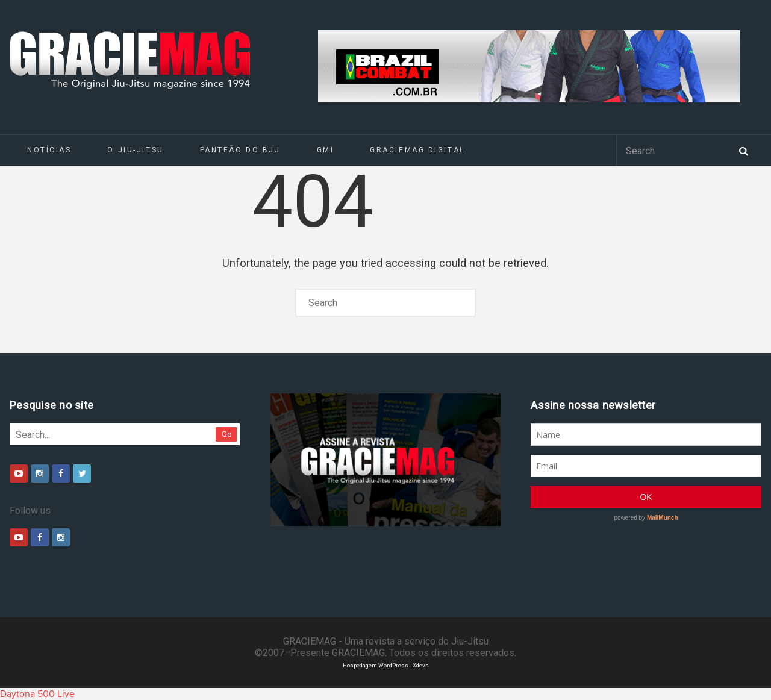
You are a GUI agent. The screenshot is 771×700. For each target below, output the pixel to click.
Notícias (49, 150)
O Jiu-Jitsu (135, 150)
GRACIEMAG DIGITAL (417, 150)
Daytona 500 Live (37, 694)
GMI (326, 150)
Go (227, 434)
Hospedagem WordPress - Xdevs (386, 665)
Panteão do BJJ (240, 150)
